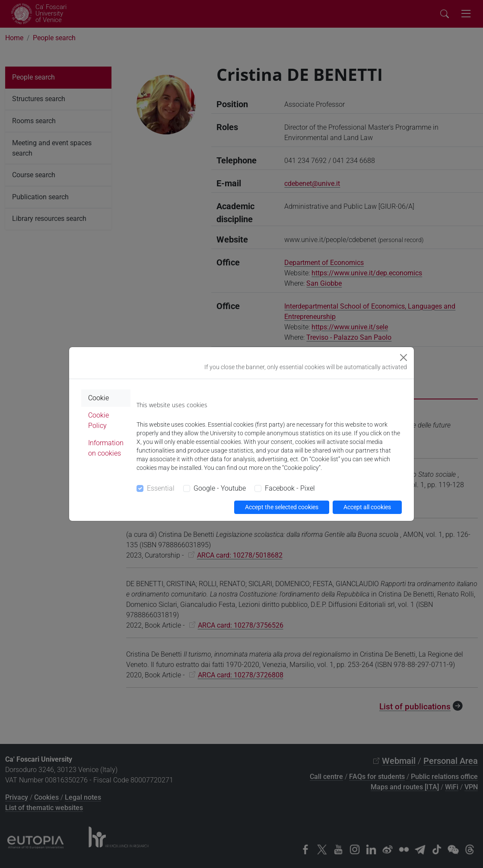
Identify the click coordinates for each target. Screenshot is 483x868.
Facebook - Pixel (290, 488)
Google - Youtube (220, 488)
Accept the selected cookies (282, 507)
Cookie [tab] (99, 398)
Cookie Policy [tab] (99, 420)
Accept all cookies (367, 507)
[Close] (404, 357)
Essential (161, 488)
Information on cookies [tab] (106, 448)
